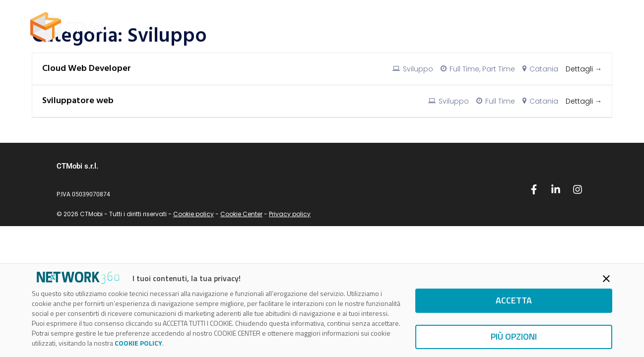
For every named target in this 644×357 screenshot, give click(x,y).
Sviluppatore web (78, 101)
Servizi (369, 27)
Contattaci (584, 27)
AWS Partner (314, 27)
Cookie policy (193, 214)
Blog (412, 27)
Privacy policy (290, 214)
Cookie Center (241, 214)
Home (260, 27)
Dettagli (584, 69)
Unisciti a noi (520, 27)
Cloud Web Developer (87, 69)
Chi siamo (459, 27)
